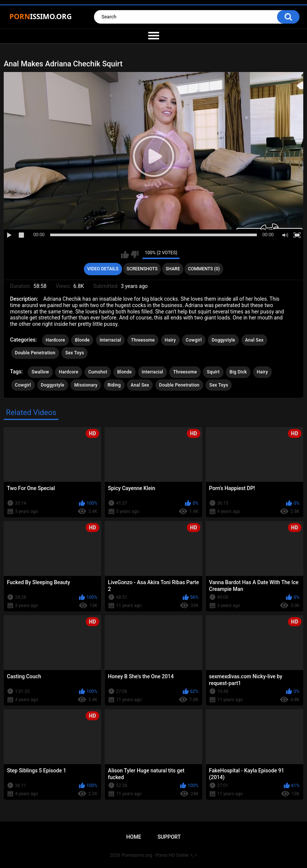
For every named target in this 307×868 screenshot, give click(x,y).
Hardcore (55, 340)
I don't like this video (135, 255)
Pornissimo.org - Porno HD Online (155, 855)
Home (134, 837)
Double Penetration (35, 353)
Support (169, 837)
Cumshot (98, 372)
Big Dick (238, 372)
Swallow (40, 372)
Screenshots (142, 269)
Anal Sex (254, 340)
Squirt (213, 372)
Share (173, 269)
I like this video (125, 255)
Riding (114, 385)
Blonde (82, 340)
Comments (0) (204, 269)
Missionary (86, 385)
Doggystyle (223, 340)
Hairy (170, 340)
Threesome (143, 340)
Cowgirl (194, 340)
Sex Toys (75, 353)
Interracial (110, 340)
